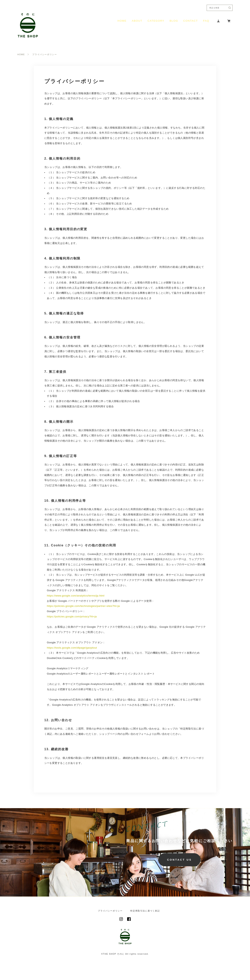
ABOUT (137, 21)
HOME (122, 21)
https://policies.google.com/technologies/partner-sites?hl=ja (83, 606)
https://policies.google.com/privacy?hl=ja (72, 616)
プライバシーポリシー (110, 911)
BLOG (174, 21)
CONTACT (191, 21)
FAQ (206, 21)
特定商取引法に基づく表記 (145, 911)
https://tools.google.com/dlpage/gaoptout (72, 648)
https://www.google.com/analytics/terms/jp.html (76, 596)
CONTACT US (179, 860)
